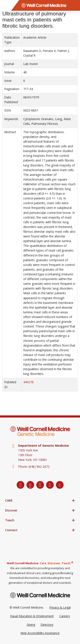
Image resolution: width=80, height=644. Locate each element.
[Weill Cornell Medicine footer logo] (40, 595)
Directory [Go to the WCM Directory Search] (47, 625)
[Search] (75, 5)
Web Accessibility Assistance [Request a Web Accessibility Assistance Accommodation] (40, 633)
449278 (28, 382)
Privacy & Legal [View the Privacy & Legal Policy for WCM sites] (60, 607)
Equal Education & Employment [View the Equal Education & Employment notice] (32, 616)
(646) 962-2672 (39, 467)
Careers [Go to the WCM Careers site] (65, 616)
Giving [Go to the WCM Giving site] (31, 625)
